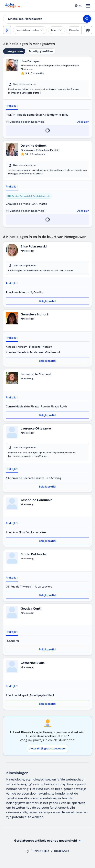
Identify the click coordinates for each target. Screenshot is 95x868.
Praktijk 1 (12, 106)
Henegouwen (14, 51)
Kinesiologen (42, 851)
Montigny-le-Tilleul (41, 51)
